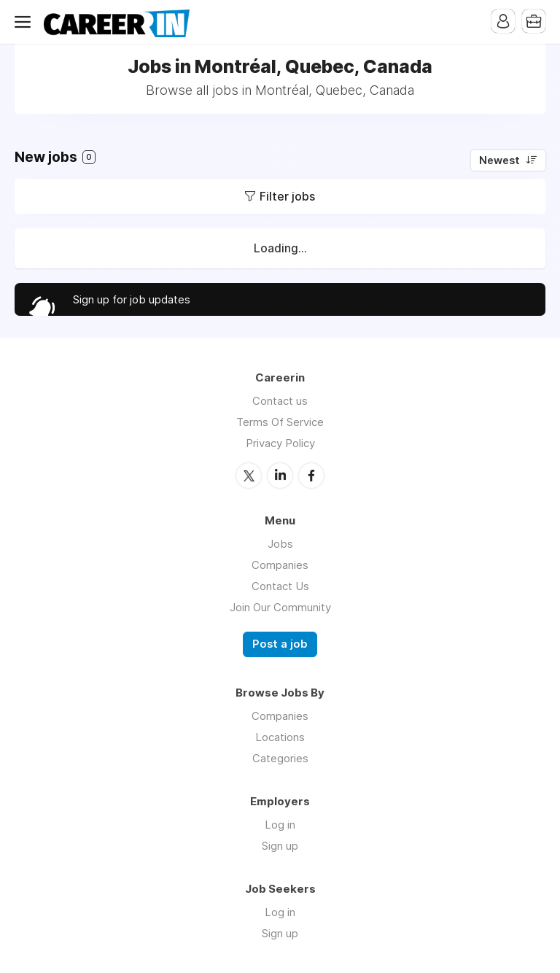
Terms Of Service (280, 422)
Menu (26, 22)
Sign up (280, 846)
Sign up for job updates (132, 299)
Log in (280, 825)
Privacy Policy (280, 443)
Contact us (280, 401)
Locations (280, 737)
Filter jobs (287, 196)
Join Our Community (280, 607)
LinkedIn (280, 476)
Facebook (311, 476)
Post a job (280, 644)
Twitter (249, 476)
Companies (280, 565)
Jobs (280, 544)
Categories (280, 758)
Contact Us (280, 586)
